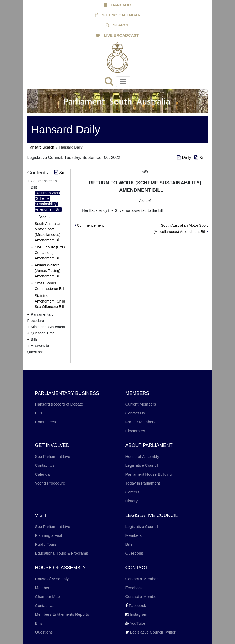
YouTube (135, 623)
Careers (132, 492)
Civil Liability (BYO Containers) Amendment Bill (50, 253)
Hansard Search (41, 147)
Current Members (141, 404)
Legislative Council (142, 465)
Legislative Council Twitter (151, 632)
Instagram (136, 614)
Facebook (136, 605)
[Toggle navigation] (123, 82)
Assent (44, 216)
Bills (39, 413)
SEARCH (118, 25)
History (132, 501)
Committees (46, 422)
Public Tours (46, 544)
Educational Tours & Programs (62, 553)
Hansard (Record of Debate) (60, 404)
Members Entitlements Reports (62, 614)
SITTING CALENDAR (118, 15)
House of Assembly (142, 456)
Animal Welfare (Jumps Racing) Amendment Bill (48, 271)
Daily (185, 158)
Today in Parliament (143, 483)
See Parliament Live (53, 456)
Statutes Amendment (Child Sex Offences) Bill (50, 301)
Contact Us (135, 413)
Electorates (135, 431)
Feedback (134, 588)
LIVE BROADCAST (117, 35)
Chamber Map (48, 597)
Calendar (43, 474)
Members (134, 535)
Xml (200, 158)
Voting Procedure (50, 483)
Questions (134, 553)
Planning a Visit (49, 535)
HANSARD (117, 5)
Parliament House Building (149, 474)
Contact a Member (142, 579)
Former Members (141, 422)
